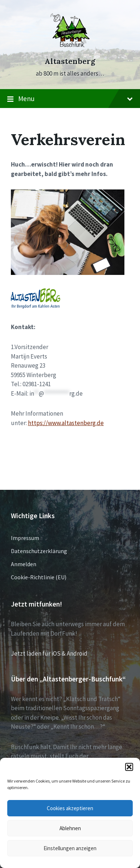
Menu (70, 99)
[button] (129, 767)
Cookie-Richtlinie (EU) (39, 577)
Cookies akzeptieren (70, 808)
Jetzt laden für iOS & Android (49, 653)
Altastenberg (70, 61)
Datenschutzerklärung (39, 551)
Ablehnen (70, 828)
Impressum (25, 538)
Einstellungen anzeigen (70, 848)
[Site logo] (70, 48)
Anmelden (24, 564)
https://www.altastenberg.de (66, 423)
